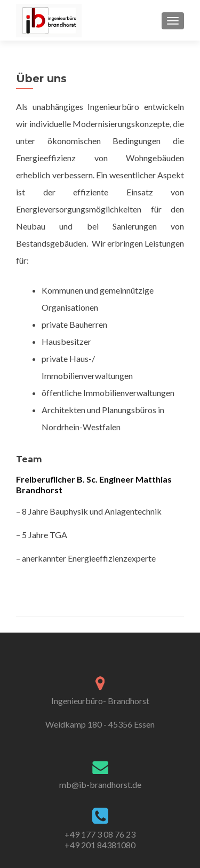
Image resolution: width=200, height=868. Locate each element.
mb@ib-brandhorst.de (100, 784)
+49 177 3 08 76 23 (100, 834)
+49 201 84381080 (100, 845)
